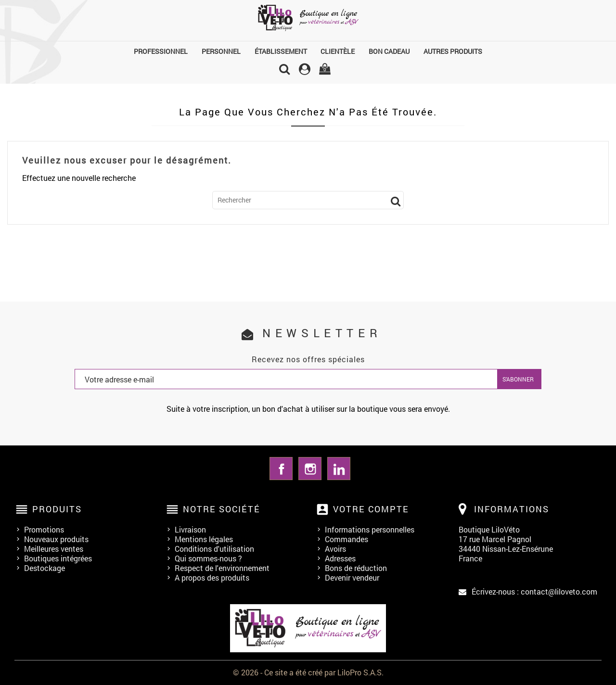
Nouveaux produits (56, 539)
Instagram (310, 469)
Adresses (340, 558)
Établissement (281, 51)
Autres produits (453, 51)
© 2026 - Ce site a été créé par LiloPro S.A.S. (308, 672)
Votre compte (371, 509)
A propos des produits (212, 577)
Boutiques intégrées (58, 558)
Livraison (190, 529)
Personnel (221, 51)
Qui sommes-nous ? (208, 558)
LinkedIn (339, 469)
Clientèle (338, 51)
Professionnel (161, 51)
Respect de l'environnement (222, 568)
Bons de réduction (356, 568)
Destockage (45, 568)
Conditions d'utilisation (214, 549)
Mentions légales (204, 539)
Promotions (44, 529)
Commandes (346, 539)
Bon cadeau (389, 51)
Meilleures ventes (54, 549)
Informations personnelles (370, 529)
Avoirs (335, 549)
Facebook (281, 469)
